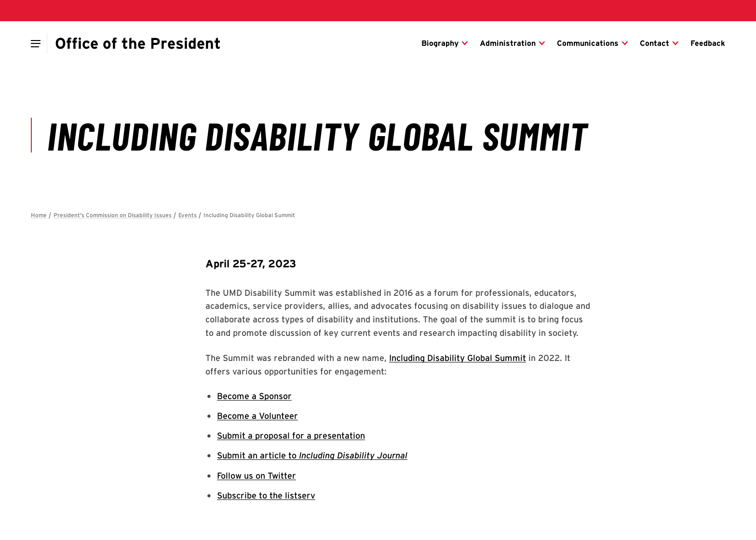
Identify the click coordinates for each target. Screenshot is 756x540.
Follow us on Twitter (256, 476)
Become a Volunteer (257, 416)
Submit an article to (312, 455)
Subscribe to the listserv (266, 495)
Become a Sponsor (254, 396)
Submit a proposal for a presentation (291, 436)
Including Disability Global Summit (458, 358)
